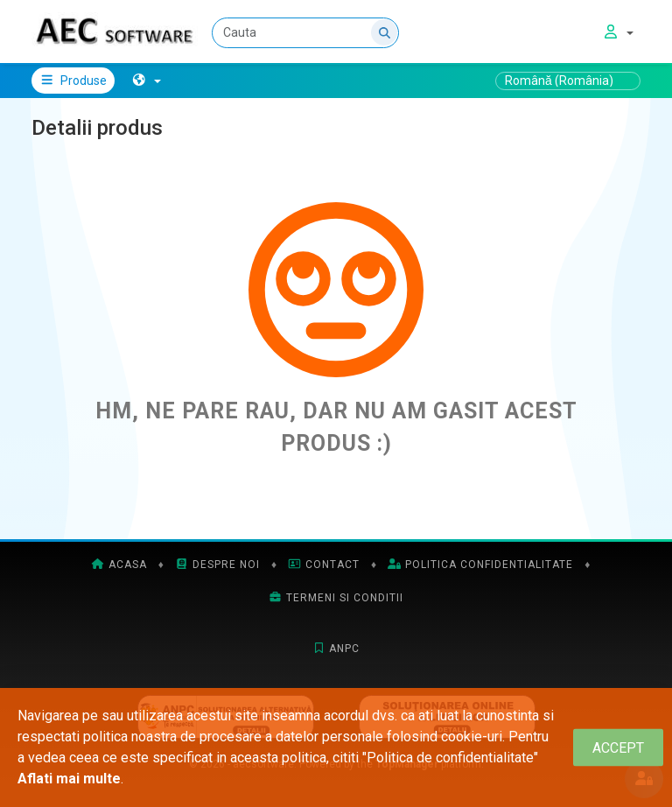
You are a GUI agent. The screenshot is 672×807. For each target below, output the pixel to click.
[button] (147, 81)
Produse (73, 81)
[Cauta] (305, 33)
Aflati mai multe (69, 779)
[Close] (618, 748)
